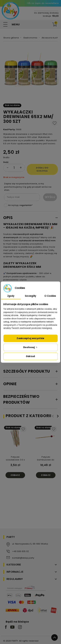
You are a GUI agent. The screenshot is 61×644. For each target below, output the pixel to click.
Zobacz (15, 475)
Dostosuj (30, 347)
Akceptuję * (20, 205)
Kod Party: (9, 129)
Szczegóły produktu (27, 371)
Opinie (10, 384)
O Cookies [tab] (50, 296)
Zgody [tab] (11, 296)
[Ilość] (14, 168)
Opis (8, 218)
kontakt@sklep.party (23, 558)
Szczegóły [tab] (30, 296)
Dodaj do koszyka (42, 169)
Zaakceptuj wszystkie (30, 338)
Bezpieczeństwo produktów (21, 399)
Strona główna (11, 38)
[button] (48, 25)
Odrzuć (31, 356)
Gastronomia (30, 38)
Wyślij (50, 197)
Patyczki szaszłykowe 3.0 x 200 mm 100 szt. (15, 460)
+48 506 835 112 (20, 551)
